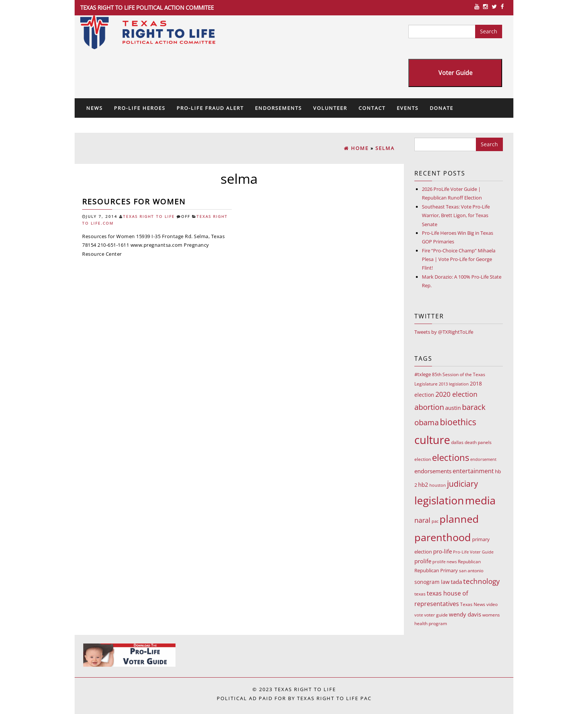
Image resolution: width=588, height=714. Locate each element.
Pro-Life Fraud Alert (210, 108)
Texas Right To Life (149, 217)
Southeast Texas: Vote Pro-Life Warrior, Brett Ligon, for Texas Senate (456, 215)
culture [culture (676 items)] (432, 440)
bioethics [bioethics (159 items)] (458, 422)
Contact (372, 108)
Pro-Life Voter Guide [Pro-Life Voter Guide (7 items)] (473, 552)
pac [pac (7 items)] (435, 521)
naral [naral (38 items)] (422, 520)
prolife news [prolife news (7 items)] (445, 562)
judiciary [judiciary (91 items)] (463, 484)
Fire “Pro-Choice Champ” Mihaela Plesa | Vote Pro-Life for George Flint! (459, 259)
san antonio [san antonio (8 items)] (471, 571)
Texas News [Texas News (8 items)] (473, 604)
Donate (442, 108)
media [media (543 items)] (480, 500)
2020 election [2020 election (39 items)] (456, 394)
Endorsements (278, 108)
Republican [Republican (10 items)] (469, 562)
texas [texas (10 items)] (420, 594)
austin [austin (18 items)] (453, 408)
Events (408, 108)
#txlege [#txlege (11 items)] (423, 374)
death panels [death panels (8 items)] (478, 442)
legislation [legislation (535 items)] (439, 500)
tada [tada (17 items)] (456, 582)
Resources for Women (134, 202)
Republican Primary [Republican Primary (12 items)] (436, 570)
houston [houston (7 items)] (438, 485)
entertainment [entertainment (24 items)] (473, 471)
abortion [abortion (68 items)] (429, 407)
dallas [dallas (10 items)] (457, 442)
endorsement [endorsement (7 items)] (483, 459)
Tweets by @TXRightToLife (444, 332)
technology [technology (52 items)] (481, 581)
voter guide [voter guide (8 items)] (436, 615)
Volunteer (330, 108)
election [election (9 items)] (423, 459)
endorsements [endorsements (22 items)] (433, 471)
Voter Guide (455, 73)
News (94, 108)
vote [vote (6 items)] (419, 615)
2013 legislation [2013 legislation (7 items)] (454, 384)
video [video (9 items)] (492, 604)
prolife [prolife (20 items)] (423, 561)
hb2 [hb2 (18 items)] (423, 484)
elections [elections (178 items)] (451, 457)
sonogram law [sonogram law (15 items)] (432, 582)
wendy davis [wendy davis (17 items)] (465, 614)
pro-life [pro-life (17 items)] (442, 551)
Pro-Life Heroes (140, 108)
